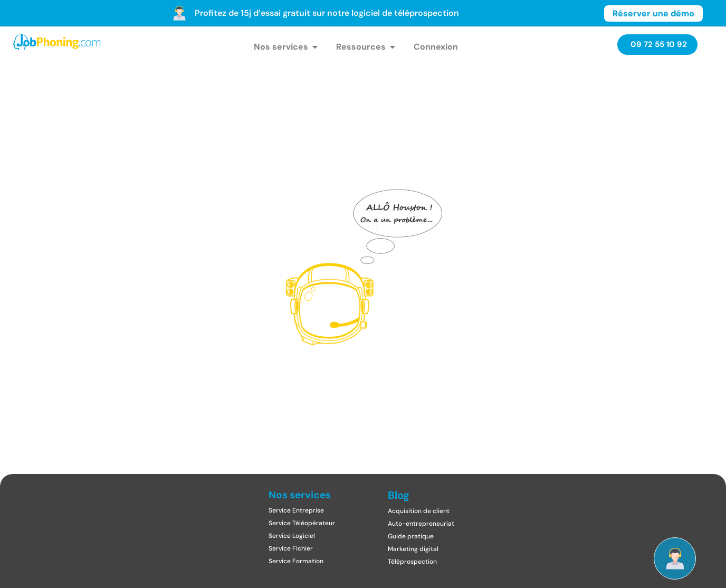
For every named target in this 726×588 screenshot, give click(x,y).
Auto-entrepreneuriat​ (421, 524)
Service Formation (296, 561)
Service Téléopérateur (302, 523)
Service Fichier (291, 548)
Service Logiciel (292, 536)
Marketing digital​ (413, 549)
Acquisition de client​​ (419, 511)
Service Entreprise (296, 510)
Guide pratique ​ (412, 536)
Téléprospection (412, 562)
